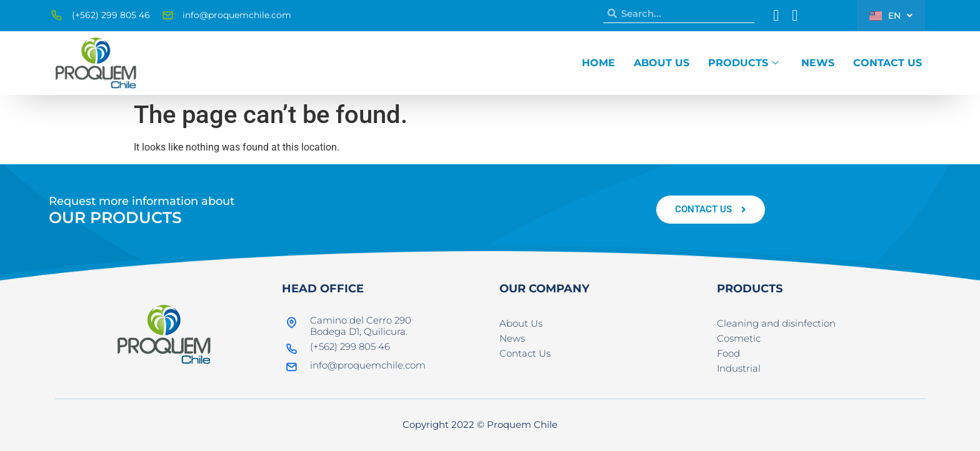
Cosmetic (739, 338)
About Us (662, 63)
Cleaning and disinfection (776, 323)
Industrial (739, 368)
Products (743, 63)
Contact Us (887, 63)
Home (598, 63)
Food (728, 353)
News (818, 63)
